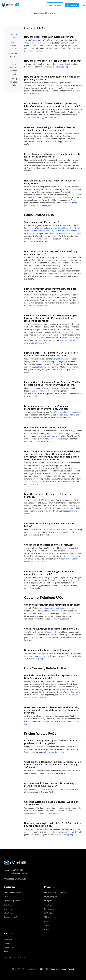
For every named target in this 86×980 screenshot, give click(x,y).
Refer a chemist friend (13, 893)
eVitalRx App (29, 43)
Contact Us (9, 947)
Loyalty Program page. (38, 659)
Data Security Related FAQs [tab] (14, 69)
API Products (49, 913)
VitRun (47, 917)
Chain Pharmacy (61, 231)
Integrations (49, 909)
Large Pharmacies (61, 359)
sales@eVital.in (20, 873)
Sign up (34, 40)
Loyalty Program (51, 897)
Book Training (9, 905)
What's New (9, 913)
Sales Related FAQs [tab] (14, 45)
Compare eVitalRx (11, 917)
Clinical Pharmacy (46, 231)
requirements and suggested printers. (40, 117)
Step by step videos (12, 901)
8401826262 (18, 870)
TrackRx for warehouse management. (66, 412)
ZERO (47, 925)
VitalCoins (8, 909)
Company (8, 939)
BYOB (46, 929)
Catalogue (48, 905)
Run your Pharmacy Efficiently (56, 893)
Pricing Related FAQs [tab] (14, 82)
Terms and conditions (31, 969)
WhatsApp (49, 632)
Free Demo (43, 367)
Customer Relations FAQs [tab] (14, 56)
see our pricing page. (66, 835)
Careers (7, 943)
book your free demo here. (53, 752)
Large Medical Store (60, 228)
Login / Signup (55, 5)
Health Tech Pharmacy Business (63, 233)
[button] (84, 5)
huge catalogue (49, 436)
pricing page (47, 773)
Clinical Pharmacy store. (38, 306)
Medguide (48, 901)
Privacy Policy (17, 969)
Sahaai (47, 921)
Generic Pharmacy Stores (43, 391)
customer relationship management (61, 608)
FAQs (6, 897)
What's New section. (33, 93)
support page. (66, 67)
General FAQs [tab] (14, 36)
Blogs (6, 952)
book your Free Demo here (35, 51)
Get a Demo (72, 5)
